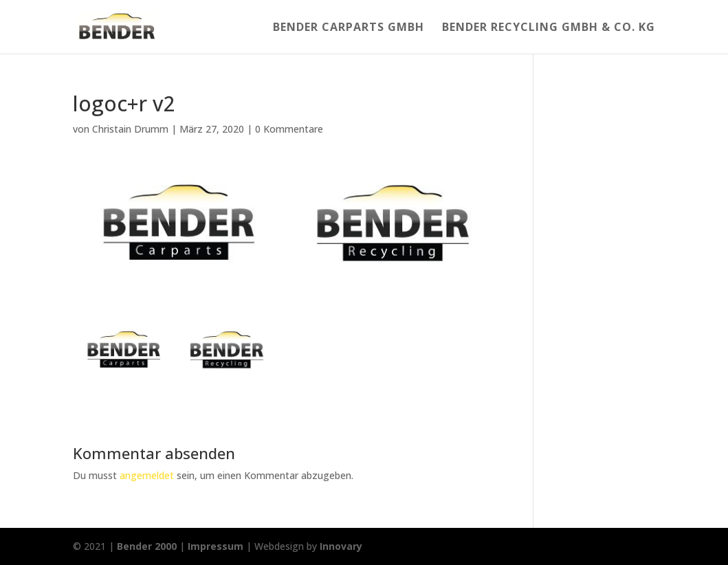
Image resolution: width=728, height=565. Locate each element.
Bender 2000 (147, 546)
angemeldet (147, 475)
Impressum (216, 546)
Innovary (341, 546)
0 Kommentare (289, 129)
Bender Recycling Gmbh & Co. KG (549, 28)
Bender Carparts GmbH (349, 28)
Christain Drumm (130, 129)
